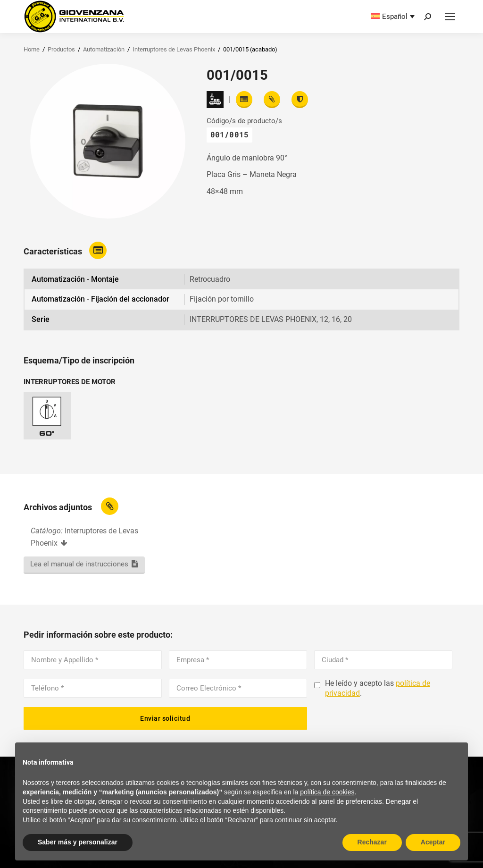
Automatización (104, 49)
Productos (61, 49)
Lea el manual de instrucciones (79, 564)
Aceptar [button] (433, 842)
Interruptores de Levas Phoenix (174, 49)
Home (32, 49)
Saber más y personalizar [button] (78, 842)
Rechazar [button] (372, 842)
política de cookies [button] (327, 792)
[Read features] (244, 100)
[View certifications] (300, 100)
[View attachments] (272, 100)
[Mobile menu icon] (450, 17)
